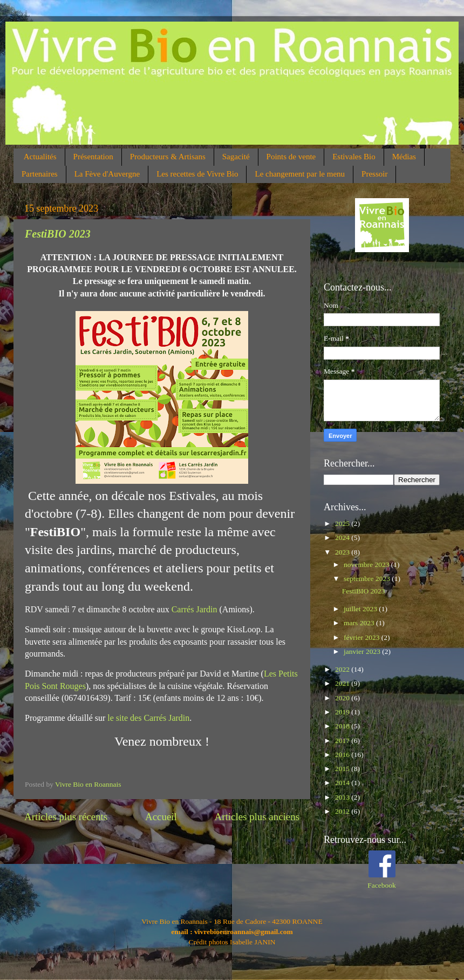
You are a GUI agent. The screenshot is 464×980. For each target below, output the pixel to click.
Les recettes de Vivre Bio (197, 174)
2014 (343, 783)
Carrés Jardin (193, 609)
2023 (343, 552)
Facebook (381, 885)
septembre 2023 (368, 579)
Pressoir (374, 174)
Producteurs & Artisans (168, 157)
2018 (343, 726)
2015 (343, 769)
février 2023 (363, 637)
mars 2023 (360, 623)
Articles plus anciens (257, 817)
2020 (343, 698)
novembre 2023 (367, 565)
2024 (343, 538)
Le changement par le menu (300, 174)
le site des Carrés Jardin (148, 718)
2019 (343, 712)
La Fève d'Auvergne (107, 174)
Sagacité (236, 157)
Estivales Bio (354, 157)
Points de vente (291, 157)
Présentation (93, 157)
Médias (404, 157)
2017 (343, 741)
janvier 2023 (363, 651)
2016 (343, 755)
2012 (343, 811)
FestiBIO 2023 (58, 234)
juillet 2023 (361, 609)
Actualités (40, 157)
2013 (343, 797)
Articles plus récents (66, 817)
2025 (343, 523)
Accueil (161, 817)
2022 (343, 669)
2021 (343, 683)
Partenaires (40, 174)
